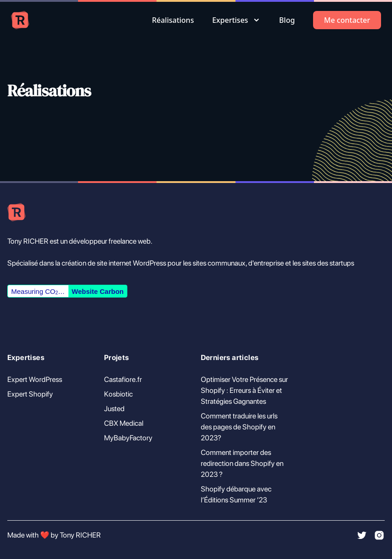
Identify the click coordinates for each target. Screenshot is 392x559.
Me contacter (347, 20)
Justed (114, 409)
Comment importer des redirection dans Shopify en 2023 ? (242, 463)
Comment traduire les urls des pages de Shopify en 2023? (239, 427)
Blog (287, 20)
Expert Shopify (30, 394)
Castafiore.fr (123, 379)
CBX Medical (124, 423)
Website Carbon (98, 291)
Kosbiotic (118, 394)
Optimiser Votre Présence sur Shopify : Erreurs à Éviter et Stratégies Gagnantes (244, 390)
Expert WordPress (35, 379)
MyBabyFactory (128, 438)
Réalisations (173, 20)
